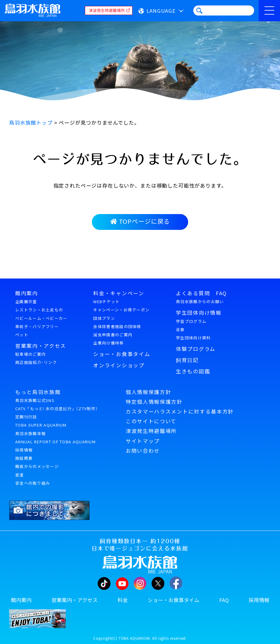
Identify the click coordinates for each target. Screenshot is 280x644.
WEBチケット (106, 301)
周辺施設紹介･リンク (36, 362)
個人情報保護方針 (148, 392)
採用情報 (24, 450)
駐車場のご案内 (30, 354)
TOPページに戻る (140, 221)
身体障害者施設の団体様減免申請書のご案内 (117, 331)
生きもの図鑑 (193, 371)
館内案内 (27, 293)
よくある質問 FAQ (201, 293)
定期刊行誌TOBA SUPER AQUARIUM (41, 421)
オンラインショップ (119, 365)
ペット (22, 335)
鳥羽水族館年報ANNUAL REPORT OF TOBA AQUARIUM (55, 438)
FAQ (224, 600)
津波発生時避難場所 (151, 431)
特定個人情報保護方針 (154, 402)
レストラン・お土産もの (39, 310)
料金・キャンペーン (119, 293)
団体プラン (104, 318)
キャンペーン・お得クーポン (121, 310)
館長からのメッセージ (37, 466)
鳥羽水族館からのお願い (200, 301)
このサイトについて (151, 421)
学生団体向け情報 (199, 313)
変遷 (20, 475)
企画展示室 (26, 301)
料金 (123, 600)
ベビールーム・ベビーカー (41, 318)
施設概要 (24, 458)
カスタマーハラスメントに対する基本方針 (180, 411)
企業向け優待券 (108, 343)
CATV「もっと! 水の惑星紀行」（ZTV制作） (58, 409)
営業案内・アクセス (41, 346)
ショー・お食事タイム (122, 354)
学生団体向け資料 (193, 338)
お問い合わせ (143, 451)
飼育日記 (187, 360)
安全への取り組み (33, 483)
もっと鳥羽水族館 (38, 392)
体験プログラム (196, 349)
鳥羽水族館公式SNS (35, 400)
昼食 (180, 329)
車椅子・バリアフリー (37, 326)
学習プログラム (191, 321)
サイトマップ (143, 441)
